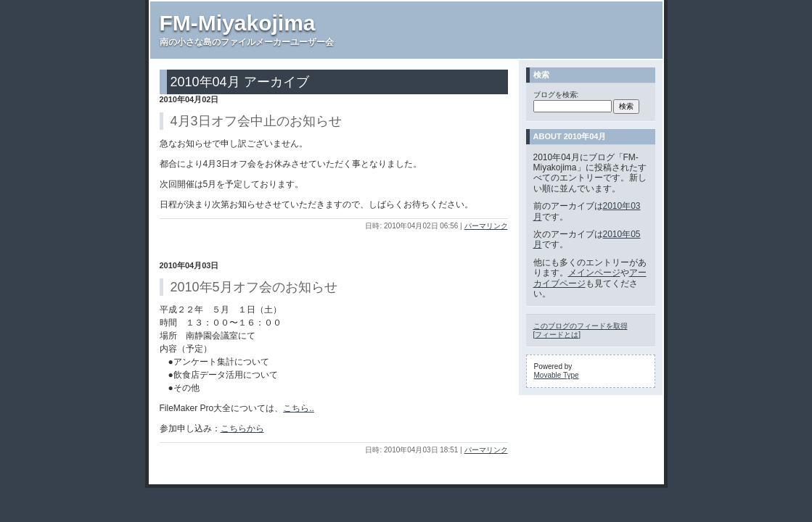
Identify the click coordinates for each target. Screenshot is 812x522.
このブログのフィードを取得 (581, 326)
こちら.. (299, 408)
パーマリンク (486, 226)
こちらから (242, 428)
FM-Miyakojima (238, 23)
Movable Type (557, 375)
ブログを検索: (556, 95)
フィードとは (557, 335)
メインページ (594, 273)
